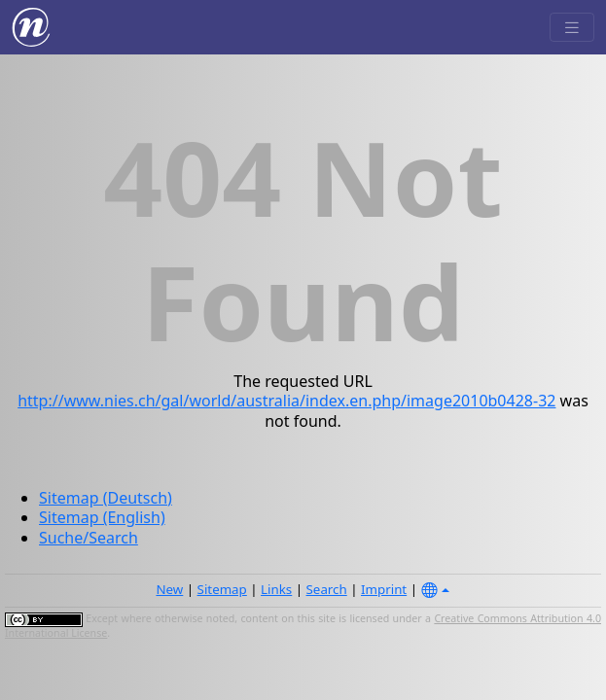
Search (327, 589)
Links (276, 589)
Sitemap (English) (102, 517)
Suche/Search (89, 538)
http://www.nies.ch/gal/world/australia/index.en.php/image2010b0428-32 (286, 401)
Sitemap (222, 589)
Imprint (384, 589)
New (169, 589)
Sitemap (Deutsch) (106, 498)
